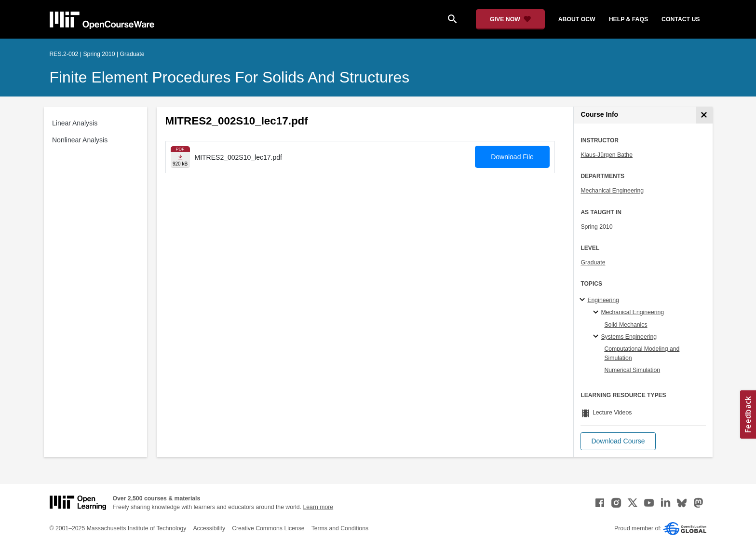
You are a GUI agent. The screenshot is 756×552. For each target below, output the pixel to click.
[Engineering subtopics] (584, 300)
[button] (618, 441)
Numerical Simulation (632, 370)
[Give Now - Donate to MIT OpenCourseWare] (510, 19)
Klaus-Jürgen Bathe (607, 155)
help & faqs (628, 19)
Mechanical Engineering (612, 191)
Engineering (603, 300)
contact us (681, 19)
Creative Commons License (268, 528)
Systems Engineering (629, 337)
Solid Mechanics (626, 325)
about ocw (577, 19)
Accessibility (209, 528)
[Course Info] (704, 115)
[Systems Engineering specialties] (597, 337)
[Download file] (180, 157)
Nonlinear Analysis (80, 140)
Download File (512, 157)
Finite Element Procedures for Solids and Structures (230, 77)
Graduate (593, 262)
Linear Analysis (75, 123)
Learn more (318, 507)
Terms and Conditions (340, 528)
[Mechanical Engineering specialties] (597, 313)
